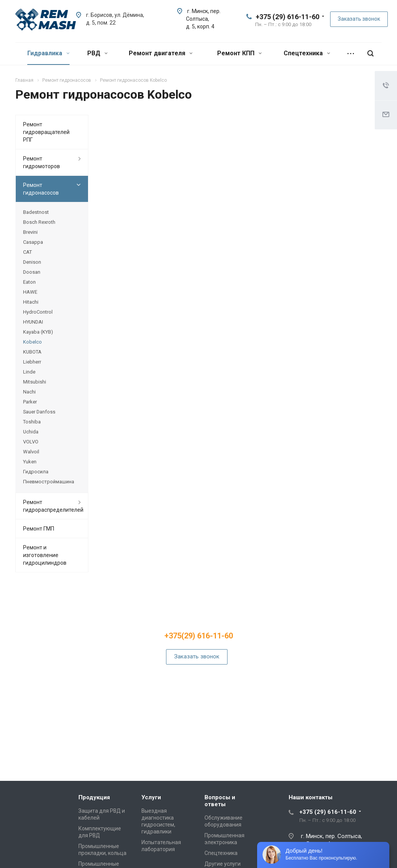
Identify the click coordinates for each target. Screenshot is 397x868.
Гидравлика (48, 53)
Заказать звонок (359, 19)
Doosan (32, 272)
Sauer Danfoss (39, 412)
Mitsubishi (35, 382)
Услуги (151, 797)
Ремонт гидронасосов (41, 189)
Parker (30, 402)
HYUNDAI (33, 322)
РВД (97, 53)
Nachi (29, 392)
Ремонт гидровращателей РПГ (46, 132)
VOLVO (31, 442)
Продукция (94, 797)
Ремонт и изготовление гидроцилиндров (45, 555)
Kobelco (32, 342)
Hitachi (31, 302)
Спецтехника (307, 53)
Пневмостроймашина (49, 482)
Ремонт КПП (239, 53)
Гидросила (36, 472)
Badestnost (36, 212)
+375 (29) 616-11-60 (287, 17)
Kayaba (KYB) (38, 332)
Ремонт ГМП (39, 529)
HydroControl (38, 312)
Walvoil (31, 452)
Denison (32, 262)
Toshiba (32, 422)
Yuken (30, 462)
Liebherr (32, 362)
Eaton (29, 282)
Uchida (31, 432)
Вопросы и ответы (220, 801)
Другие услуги (223, 864)
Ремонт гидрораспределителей (53, 506)
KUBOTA (32, 352)
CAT (27, 252)
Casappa (33, 242)
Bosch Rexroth (39, 222)
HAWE (30, 292)
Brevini (30, 232)
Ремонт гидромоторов (42, 162)
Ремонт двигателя (161, 53)
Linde (29, 372)
